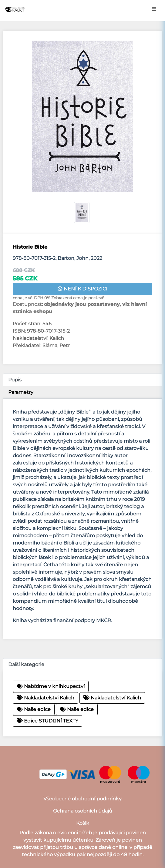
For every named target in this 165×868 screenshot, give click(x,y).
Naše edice (34, 709)
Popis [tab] (15, 380)
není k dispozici (82, 289)
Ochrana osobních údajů (83, 811)
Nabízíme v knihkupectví (51, 686)
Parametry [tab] (21, 392)
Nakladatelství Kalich (45, 698)
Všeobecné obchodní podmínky (82, 799)
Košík (83, 823)
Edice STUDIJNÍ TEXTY (47, 721)
